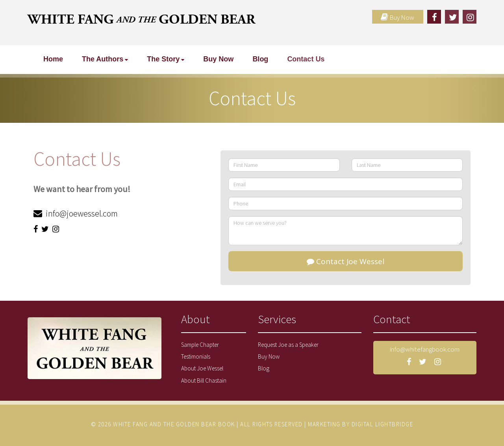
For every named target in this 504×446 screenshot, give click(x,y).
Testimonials (196, 356)
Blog (260, 59)
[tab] (214, 323)
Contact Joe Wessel (346, 261)
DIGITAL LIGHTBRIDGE (383, 424)
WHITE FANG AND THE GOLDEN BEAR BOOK (174, 424)
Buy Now (218, 59)
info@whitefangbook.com (425, 349)
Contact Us (306, 59)
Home (53, 59)
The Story (163, 59)
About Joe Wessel (202, 368)
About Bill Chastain (204, 380)
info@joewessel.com (81, 213)
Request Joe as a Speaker (288, 345)
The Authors (103, 59)
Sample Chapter (200, 345)
